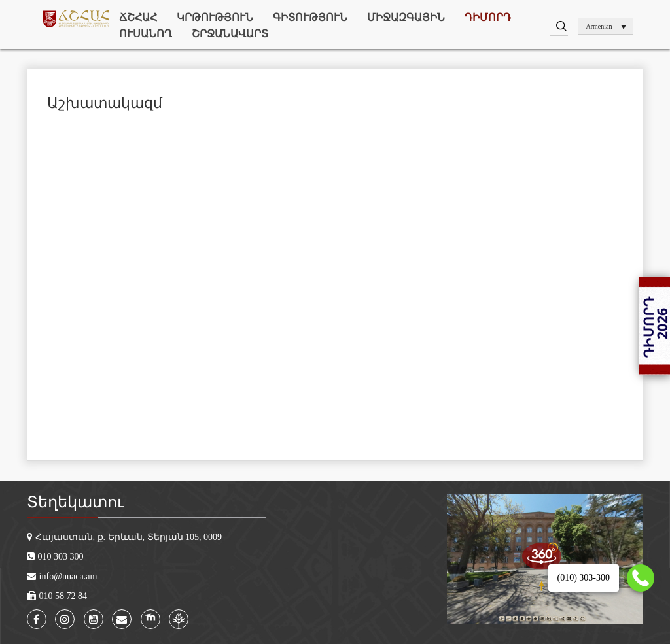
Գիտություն (310, 17)
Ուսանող (146, 34)
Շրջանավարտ (230, 34)
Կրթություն (215, 17)
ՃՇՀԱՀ (138, 17)
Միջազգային (406, 17)
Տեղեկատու (75, 502)
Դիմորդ (488, 17)
